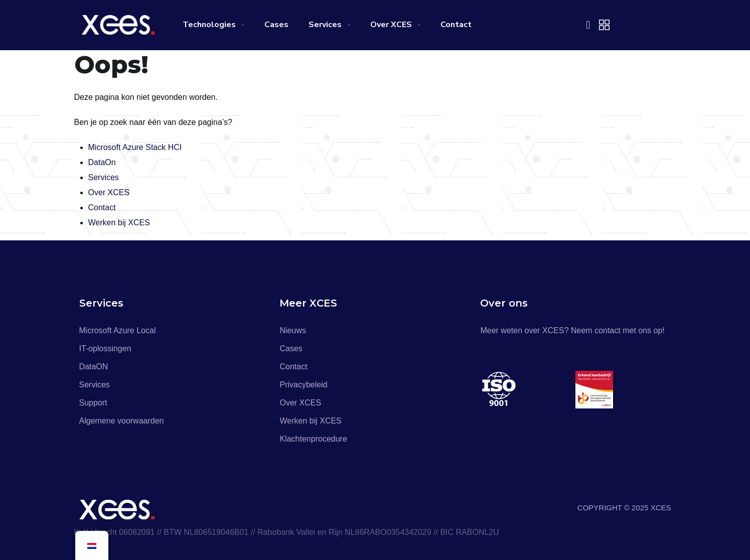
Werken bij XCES (119, 223)
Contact (456, 25)
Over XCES (391, 25)
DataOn (102, 162)
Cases (276, 25)
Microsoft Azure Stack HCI (135, 147)
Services (325, 25)
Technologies (209, 25)
